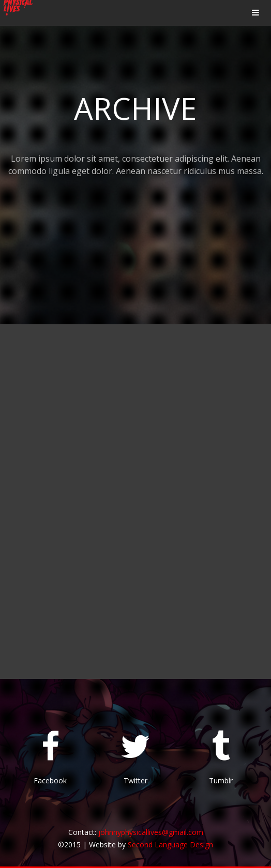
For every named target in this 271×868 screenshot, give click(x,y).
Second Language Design (170, 845)
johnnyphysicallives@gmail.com (151, 832)
